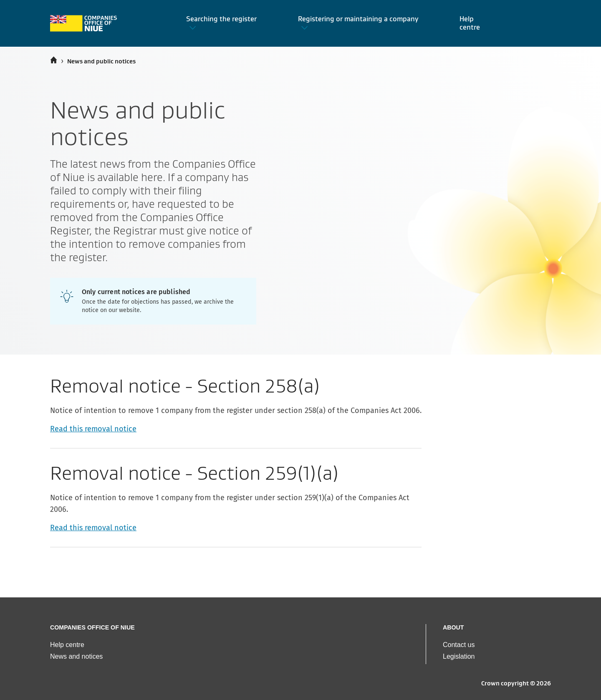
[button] (227, 23)
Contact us (459, 645)
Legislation (459, 656)
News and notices (76, 656)
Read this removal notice (93, 429)
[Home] (54, 60)
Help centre (67, 645)
